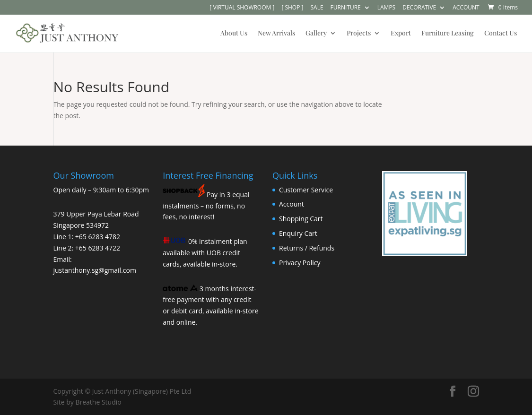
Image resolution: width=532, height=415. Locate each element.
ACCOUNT (466, 8)
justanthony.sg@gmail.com (95, 270)
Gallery (316, 34)
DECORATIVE (419, 8)
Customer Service (306, 190)
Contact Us (501, 34)
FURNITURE (346, 8)
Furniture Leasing (448, 34)
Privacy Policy (300, 263)
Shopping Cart (301, 219)
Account (292, 204)
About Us (234, 34)
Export (401, 34)
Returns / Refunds (307, 248)
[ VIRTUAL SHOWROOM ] (242, 8)
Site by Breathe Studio (87, 402)
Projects (359, 34)
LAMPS (386, 8)
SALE (317, 8)
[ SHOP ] (292, 8)
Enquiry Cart (298, 233)
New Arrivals (276, 34)
